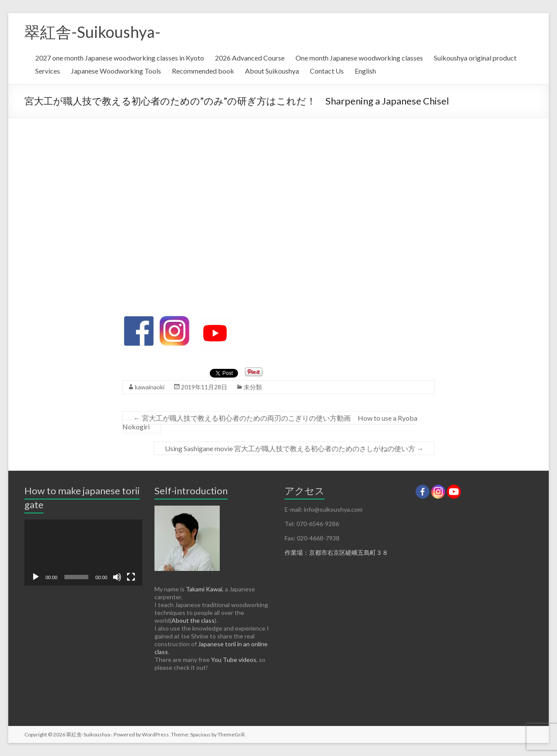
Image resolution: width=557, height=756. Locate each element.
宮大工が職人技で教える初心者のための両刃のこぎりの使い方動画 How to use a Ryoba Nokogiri (270, 422)
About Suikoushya (272, 71)
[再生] (36, 577)
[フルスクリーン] (131, 577)
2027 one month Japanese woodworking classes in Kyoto (120, 58)
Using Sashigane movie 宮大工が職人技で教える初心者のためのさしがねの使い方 (294, 448)
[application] (83, 553)
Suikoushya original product (475, 58)
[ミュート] (117, 577)
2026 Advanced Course (250, 58)
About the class (193, 620)
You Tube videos (234, 660)
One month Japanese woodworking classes (359, 58)
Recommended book (203, 71)
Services (48, 71)
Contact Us (327, 71)
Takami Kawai (204, 589)
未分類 (253, 387)
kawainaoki (150, 387)
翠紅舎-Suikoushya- (92, 32)
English (365, 71)
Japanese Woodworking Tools (116, 71)
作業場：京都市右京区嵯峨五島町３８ (336, 552)
